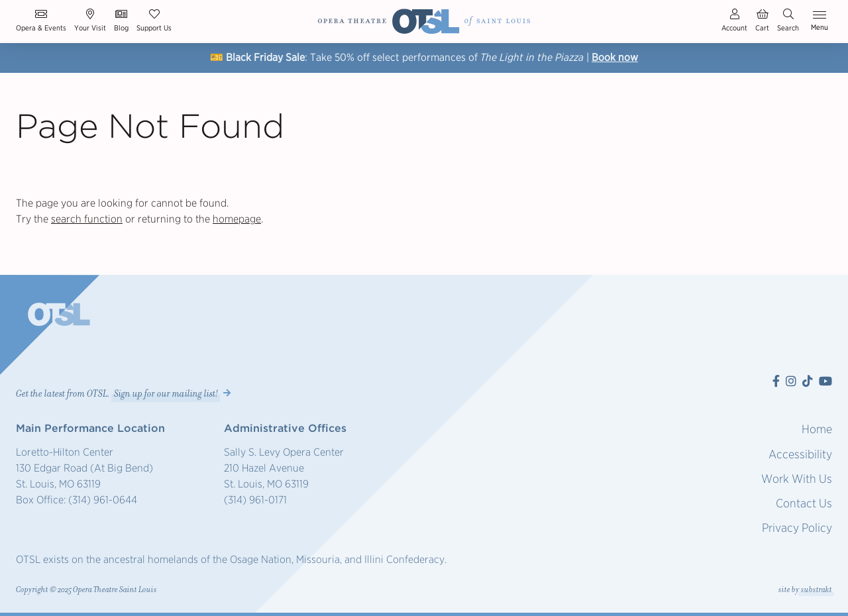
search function (87, 219)
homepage (237, 219)
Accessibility (800, 454)
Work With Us (797, 479)
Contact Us (804, 503)
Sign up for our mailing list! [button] (166, 393)
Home (817, 429)
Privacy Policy (797, 528)
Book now (615, 57)
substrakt (817, 590)
